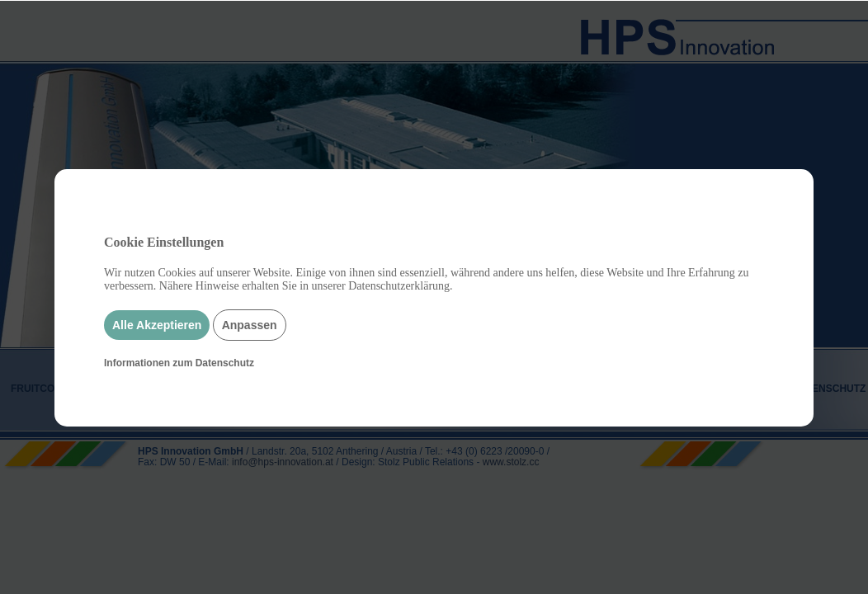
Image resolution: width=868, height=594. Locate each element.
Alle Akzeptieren (157, 325)
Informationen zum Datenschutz (179, 363)
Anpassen (250, 325)
